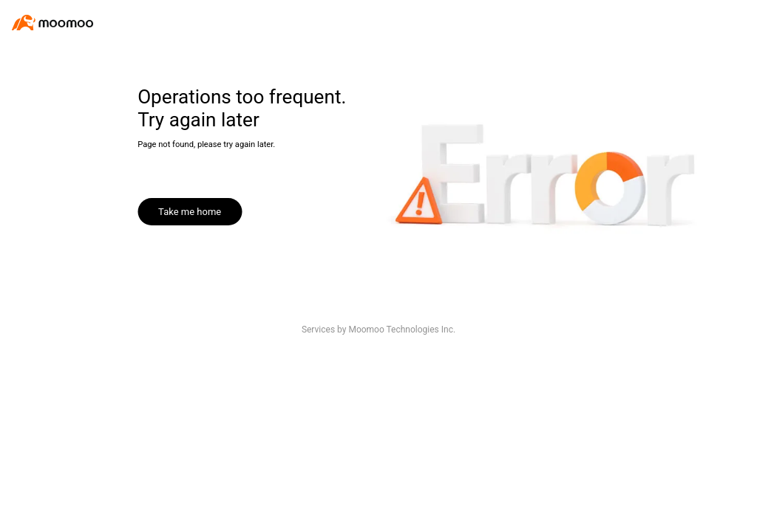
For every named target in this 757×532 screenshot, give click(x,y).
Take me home (190, 212)
